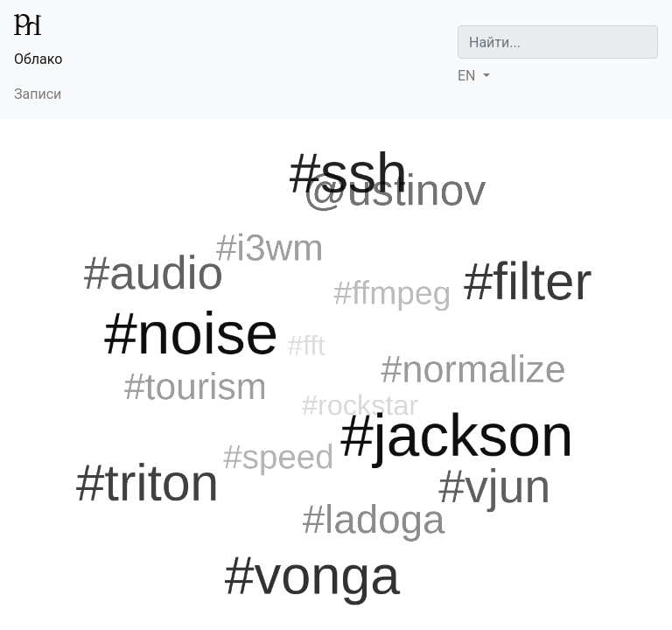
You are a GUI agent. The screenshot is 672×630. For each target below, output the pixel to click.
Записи (38, 94)
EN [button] (468, 76)
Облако (38, 59)
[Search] (558, 42)
